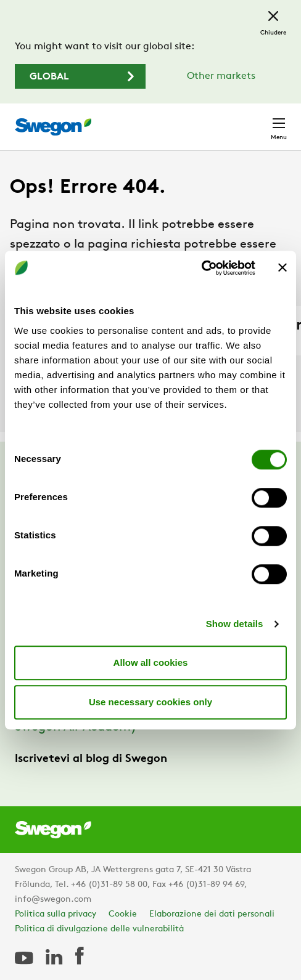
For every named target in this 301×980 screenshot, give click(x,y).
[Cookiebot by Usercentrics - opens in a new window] (201, 268)
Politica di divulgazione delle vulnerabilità (99, 929)
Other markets (221, 76)
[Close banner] (282, 268)
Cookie (123, 914)
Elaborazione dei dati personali (212, 914)
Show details (235, 624)
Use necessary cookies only (150, 702)
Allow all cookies (151, 662)
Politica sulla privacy (56, 914)
